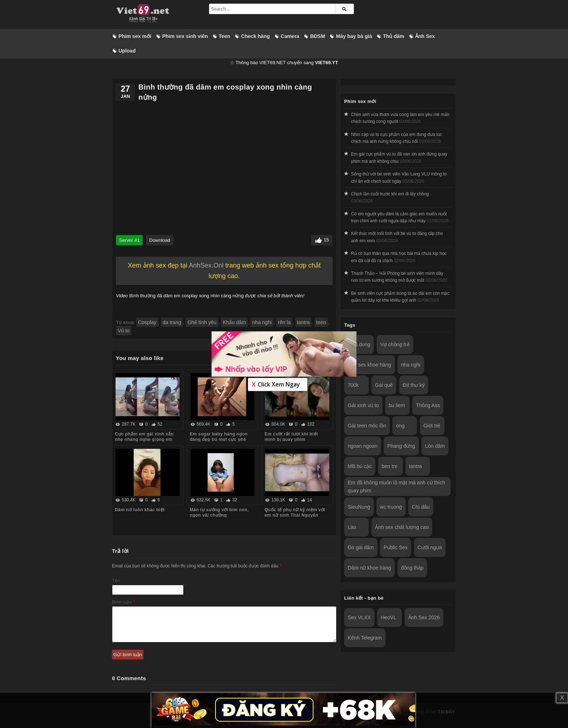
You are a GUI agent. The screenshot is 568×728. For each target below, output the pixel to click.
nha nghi (262, 322)
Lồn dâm (435, 446)
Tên (116, 581)
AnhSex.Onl (206, 265)
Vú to (124, 331)
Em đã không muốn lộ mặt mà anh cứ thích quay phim (396, 487)
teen (321, 322)
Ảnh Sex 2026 (424, 617)
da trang (172, 322)
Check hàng (255, 36)
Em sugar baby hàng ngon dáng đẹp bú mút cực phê (219, 437)
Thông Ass (428, 405)
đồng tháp (412, 568)
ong (400, 426)
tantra (304, 322)
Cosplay (147, 322)
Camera (290, 36)
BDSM (318, 36)
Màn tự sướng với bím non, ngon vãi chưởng (219, 512)
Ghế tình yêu (202, 322)
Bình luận (123, 602)
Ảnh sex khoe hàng (369, 365)
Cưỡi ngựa (430, 547)
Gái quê (384, 385)
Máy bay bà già (354, 36)
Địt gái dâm (361, 547)
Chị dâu (421, 507)
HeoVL (389, 617)
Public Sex (396, 547)
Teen (225, 36)
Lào (352, 527)
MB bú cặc (360, 466)
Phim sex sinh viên (185, 36)
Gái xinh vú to (363, 405)
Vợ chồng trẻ (395, 344)
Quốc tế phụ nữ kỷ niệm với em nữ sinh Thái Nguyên (295, 512)
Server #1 (129, 240)
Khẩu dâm (234, 322)
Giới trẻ (432, 426)
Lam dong (359, 344)
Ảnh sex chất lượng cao (402, 527)
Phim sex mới (135, 36)
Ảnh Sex (425, 36)
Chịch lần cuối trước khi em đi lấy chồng (390, 194)
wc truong (391, 507)
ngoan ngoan (363, 446)
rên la (284, 322)
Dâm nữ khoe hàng (369, 568)
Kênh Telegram (365, 638)
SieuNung (359, 507)
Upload (127, 51)
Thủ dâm (394, 36)
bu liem (397, 405)
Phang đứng (401, 446)
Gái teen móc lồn (367, 426)
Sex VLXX (359, 617)
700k (353, 385)
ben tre (390, 466)
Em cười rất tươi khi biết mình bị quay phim (291, 437)
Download (160, 240)
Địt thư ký (414, 385)
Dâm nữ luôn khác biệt (140, 510)
